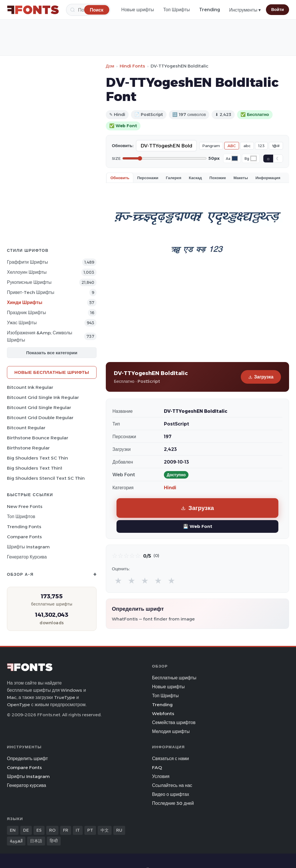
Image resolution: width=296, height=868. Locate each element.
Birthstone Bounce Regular (38, 438)
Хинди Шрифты (25, 302)
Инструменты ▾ (245, 10)
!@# (276, 146)
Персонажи (148, 178)
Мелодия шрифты (171, 731)
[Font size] (164, 158)
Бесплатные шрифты (174, 678)
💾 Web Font (198, 526)
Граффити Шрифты (27, 262)
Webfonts (163, 714)
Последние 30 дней (173, 803)
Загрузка (261, 377)
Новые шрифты (138, 10)
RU (119, 830)
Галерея (174, 178)
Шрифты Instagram (28, 547)
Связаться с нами (171, 759)
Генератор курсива (27, 557)
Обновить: (123, 146)
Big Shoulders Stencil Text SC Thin (46, 478)
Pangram (211, 146)
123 (261, 146)
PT (90, 830)
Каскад (195, 178)
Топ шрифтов (21, 517)
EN (13, 830)
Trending (210, 10)
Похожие (218, 178)
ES (39, 830)
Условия (161, 776)
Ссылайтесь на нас (172, 785)
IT (78, 830)
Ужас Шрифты (22, 323)
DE (26, 830)
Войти (277, 10)
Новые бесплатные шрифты (52, 372)
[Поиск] (97, 10)
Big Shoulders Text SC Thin (37, 458)
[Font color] (235, 158)
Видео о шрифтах (171, 794)
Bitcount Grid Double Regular (40, 418)
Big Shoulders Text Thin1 (35, 468)
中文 (105, 830)
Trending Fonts (24, 527)
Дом (110, 66)
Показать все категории (52, 353)
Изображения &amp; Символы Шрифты (40, 336)
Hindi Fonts (132, 66)
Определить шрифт (27, 759)
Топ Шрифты (177, 10)
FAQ (157, 767)
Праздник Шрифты (26, 313)
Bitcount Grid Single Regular (39, 407)
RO (52, 830)
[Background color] (254, 158)
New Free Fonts (25, 506)
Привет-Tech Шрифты (31, 292)
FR (66, 830)
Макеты (241, 178)
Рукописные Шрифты (29, 282)
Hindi (170, 488)
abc (247, 146)
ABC (232, 146)
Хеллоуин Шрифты (27, 272)
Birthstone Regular (28, 448)
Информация (268, 178)
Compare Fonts (24, 537)
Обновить (120, 178)
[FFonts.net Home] (33, 10)
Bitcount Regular (26, 428)
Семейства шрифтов (174, 722)
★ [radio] (118, 581)
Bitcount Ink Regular (30, 387)
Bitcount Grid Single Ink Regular (43, 397)
